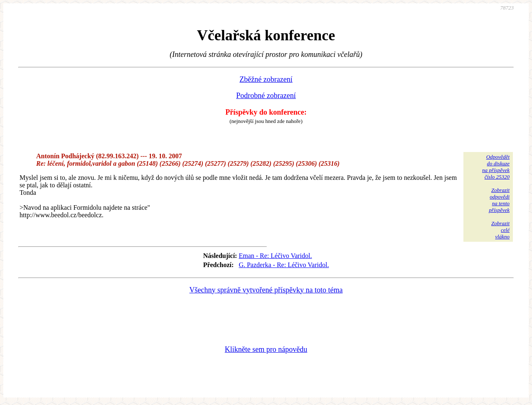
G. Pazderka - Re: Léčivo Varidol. (284, 265)
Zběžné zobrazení (266, 79)
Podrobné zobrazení (266, 96)
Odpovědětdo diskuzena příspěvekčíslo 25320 (496, 167)
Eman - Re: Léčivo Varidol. (275, 256)
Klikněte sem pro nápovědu (266, 349)
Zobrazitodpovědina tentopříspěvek (499, 200)
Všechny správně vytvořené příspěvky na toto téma (266, 290)
